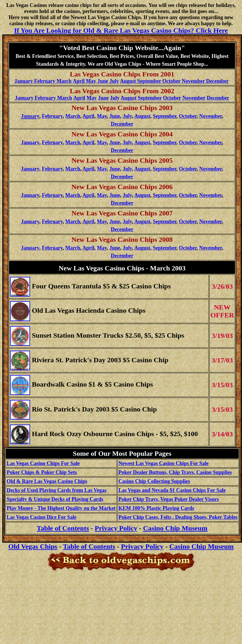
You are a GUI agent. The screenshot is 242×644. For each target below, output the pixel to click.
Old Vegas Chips (33, 546)
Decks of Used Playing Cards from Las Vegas (57, 490)
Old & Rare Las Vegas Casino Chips (47, 481)
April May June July (96, 81)
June (103, 98)
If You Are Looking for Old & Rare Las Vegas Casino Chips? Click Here (121, 30)
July (115, 98)
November (194, 98)
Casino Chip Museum (175, 528)
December (218, 98)
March (73, 116)
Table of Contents (89, 546)
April (88, 116)
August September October (150, 81)
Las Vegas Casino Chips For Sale (43, 463)
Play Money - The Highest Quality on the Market (61, 508)
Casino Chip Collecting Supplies (154, 481)
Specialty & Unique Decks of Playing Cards (55, 499)
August (129, 98)
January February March (43, 81)
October (172, 98)
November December (205, 81)
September (150, 98)
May (92, 98)
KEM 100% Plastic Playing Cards (156, 508)
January (30, 142)
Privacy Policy (116, 528)
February (52, 116)
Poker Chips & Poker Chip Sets (42, 472)
